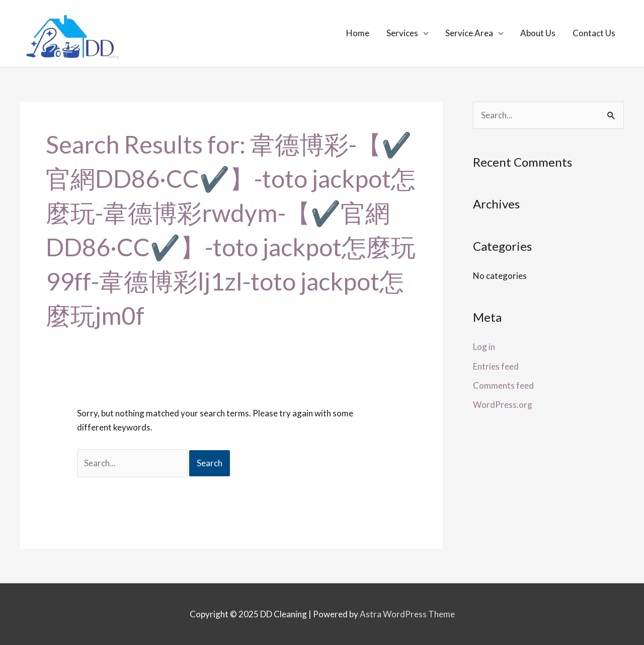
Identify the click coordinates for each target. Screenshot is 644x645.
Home (358, 33)
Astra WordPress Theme (407, 614)
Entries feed (496, 366)
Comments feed (503, 385)
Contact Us (594, 33)
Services (402, 33)
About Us (538, 33)
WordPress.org (503, 405)
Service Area (469, 33)
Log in (484, 347)
